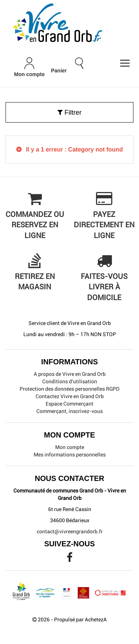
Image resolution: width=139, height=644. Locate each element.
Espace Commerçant (69, 404)
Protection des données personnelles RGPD (69, 389)
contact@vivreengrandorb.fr (70, 531)
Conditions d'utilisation (70, 381)
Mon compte (70, 447)
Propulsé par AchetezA (80, 619)
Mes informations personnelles (70, 455)
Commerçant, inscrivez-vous (69, 411)
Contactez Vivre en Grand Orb (70, 396)
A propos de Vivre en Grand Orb (70, 374)
